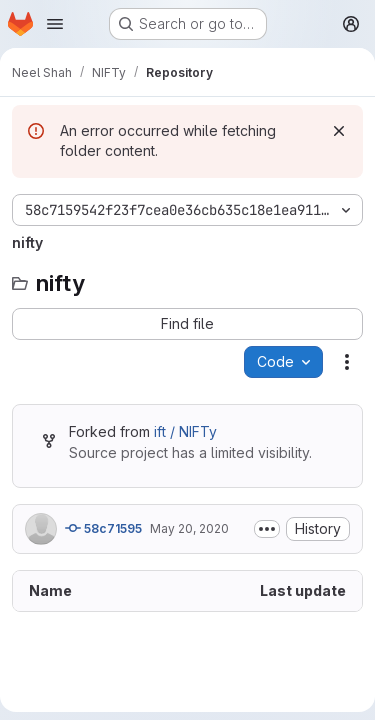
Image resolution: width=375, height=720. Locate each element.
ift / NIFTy (185, 431)
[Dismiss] (339, 131)
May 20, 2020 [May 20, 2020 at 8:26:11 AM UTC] (189, 528)
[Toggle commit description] (267, 529)
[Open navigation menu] (55, 24)
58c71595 (103, 528)
